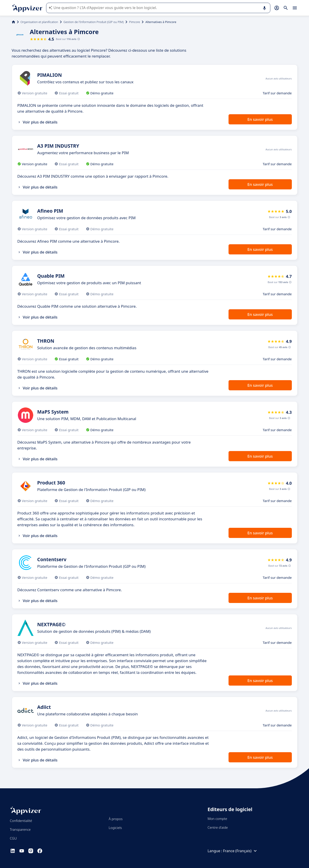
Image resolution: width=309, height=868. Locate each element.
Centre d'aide (218, 827)
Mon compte (217, 819)
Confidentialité (21, 821)
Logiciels (115, 828)
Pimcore (134, 22)
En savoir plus (260, 119)
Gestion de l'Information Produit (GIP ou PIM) (94, 22)
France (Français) (241, 851)
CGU (13, 838)
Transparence (20, 829)
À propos (116, 819)
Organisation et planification (39, 22)
